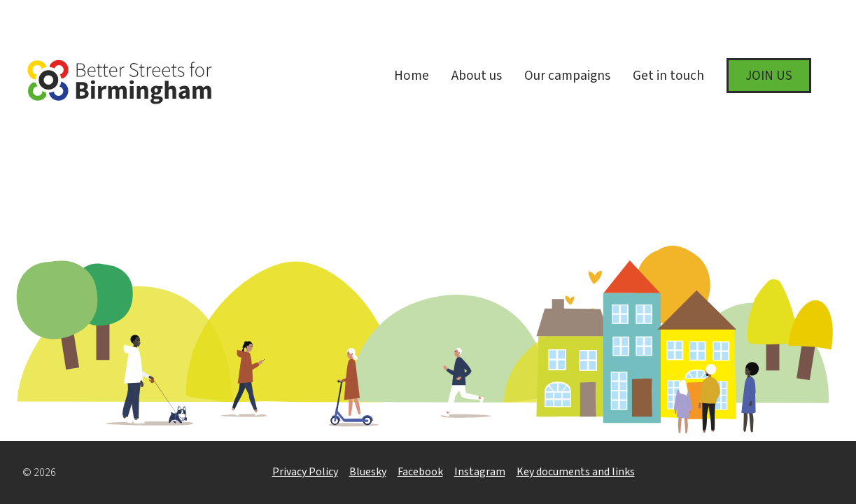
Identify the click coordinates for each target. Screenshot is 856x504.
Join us (769, 76)
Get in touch (668, 76)
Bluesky (368, 472)
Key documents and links (576, 472)
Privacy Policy (305, 472)
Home (412, 76)
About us (477, 76)
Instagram (480, 472)
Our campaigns (567, 76)
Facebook (420, 472)
